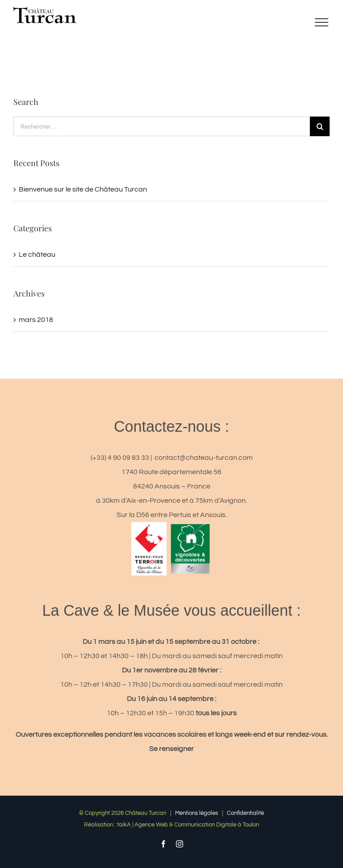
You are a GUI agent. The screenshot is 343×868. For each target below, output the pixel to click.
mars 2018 (36, 320)
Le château (37, 255)
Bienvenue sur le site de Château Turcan (83, 189)
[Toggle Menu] (322, 22)
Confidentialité (245, 813)
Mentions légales (197, 813)
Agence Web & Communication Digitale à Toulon (197, 825)
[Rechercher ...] (162, 126)
